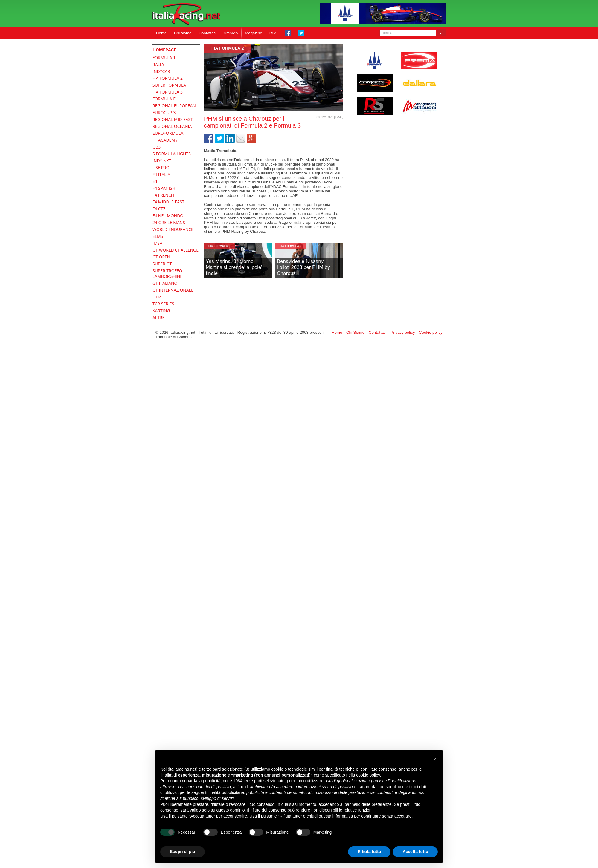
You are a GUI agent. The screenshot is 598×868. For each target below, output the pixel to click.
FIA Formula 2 (228, 48)
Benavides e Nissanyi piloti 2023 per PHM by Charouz (303, 267)
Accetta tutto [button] (415, 852)
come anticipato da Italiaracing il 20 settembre (267, 173)
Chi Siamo (355, 332)
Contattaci (208, 33)
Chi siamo (183, 33)
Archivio (231, 33)
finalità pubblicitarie (226, 792)
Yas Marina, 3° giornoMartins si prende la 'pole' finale (234, 267)
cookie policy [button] (368, 775)
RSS (273, 33)
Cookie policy (431, 332)
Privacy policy (403, 332)
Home (161, 33)
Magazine (254, 33)
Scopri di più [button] (183, 852)
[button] (435, 759)
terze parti (253, 781)
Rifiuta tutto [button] (369, 852)
